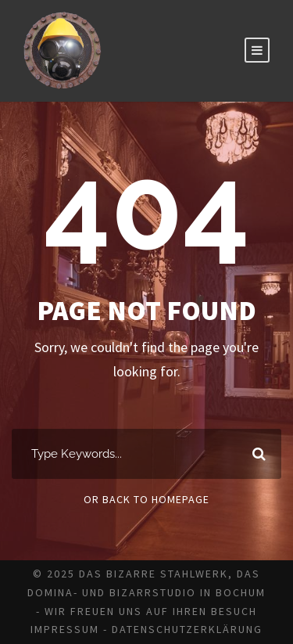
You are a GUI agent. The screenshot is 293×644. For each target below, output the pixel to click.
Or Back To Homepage (146, 499)
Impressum (65, 629)
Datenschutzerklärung (187, 629)
